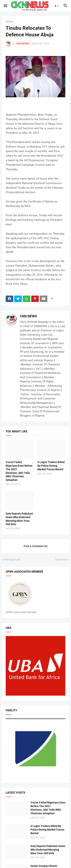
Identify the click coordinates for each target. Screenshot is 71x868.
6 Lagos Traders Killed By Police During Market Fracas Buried (51, 466)
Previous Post (12, 560)
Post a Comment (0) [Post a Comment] (36, 546)
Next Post (61, 560)
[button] (5, 6)
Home (9, 22)
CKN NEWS (28, 316)
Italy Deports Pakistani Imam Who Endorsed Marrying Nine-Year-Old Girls (19, 519)
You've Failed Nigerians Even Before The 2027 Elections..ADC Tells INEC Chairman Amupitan (19, 471)
